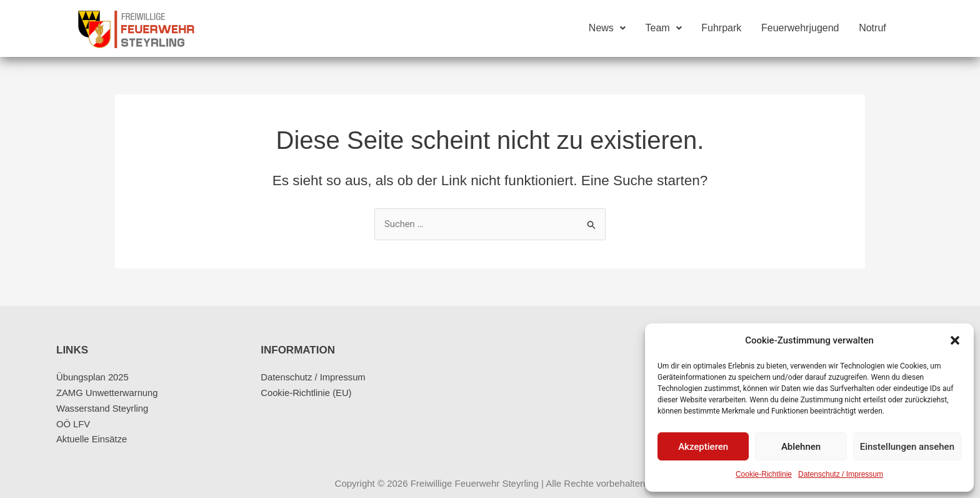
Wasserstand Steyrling (103, 408)
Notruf (872, 28)
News (606, 28)
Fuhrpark (721, 28)
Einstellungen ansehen (907, 447)
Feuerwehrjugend (800, 28)
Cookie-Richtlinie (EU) (307, 393)
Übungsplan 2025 (93, 377)
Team (662, 28)
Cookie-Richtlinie (764, 474)
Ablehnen (801, 447)
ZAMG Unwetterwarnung (108, 393)
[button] (955, 340)
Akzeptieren (703, 447)
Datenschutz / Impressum (841, 474)
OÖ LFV (73, 424)
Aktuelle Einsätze (92, 439)
